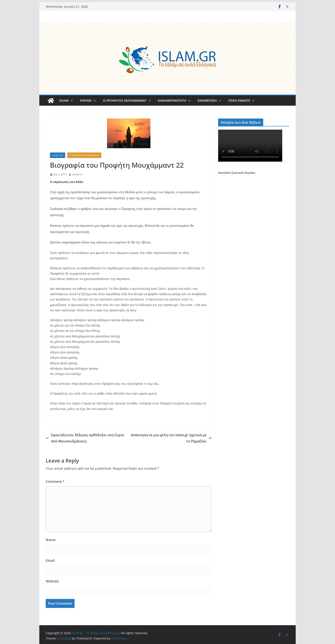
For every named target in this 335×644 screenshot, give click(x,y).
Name (51, 540)
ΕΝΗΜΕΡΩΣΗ (207, 100)
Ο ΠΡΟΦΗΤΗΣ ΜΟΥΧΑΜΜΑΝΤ (125, 100)
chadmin (77, 174)
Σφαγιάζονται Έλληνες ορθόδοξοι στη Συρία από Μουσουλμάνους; (85, 438)
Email (50, 561)
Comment (55, 482)
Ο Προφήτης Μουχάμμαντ (84, 155)
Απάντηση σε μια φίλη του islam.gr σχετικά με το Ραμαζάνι (171, 438)
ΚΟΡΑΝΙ (86, 100)
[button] (71, 101)
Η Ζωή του (58, 155)
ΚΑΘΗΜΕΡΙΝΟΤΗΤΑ (172, 100)
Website (52, 581)
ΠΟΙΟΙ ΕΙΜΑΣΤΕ (239, 100)
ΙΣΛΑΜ (64, 100)
